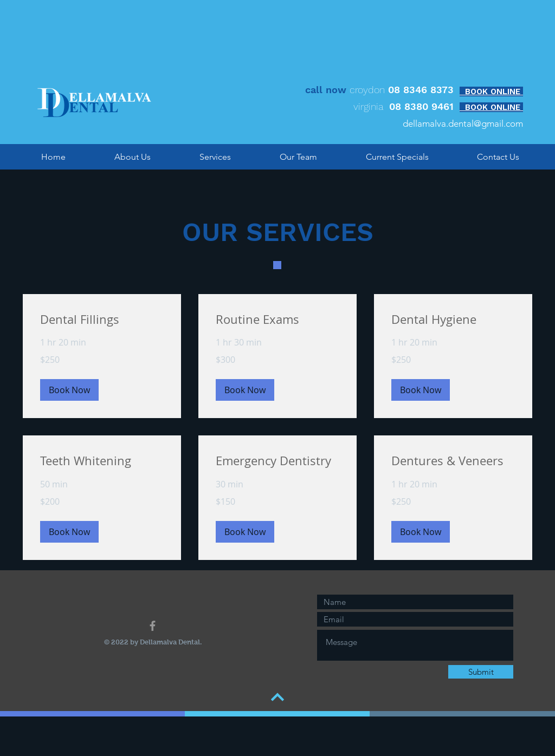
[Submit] (481, 672)
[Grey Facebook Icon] (153, 626)
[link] (102, 319)
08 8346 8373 (421, 90)
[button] (69, 390)
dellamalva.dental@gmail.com (463, 123)
